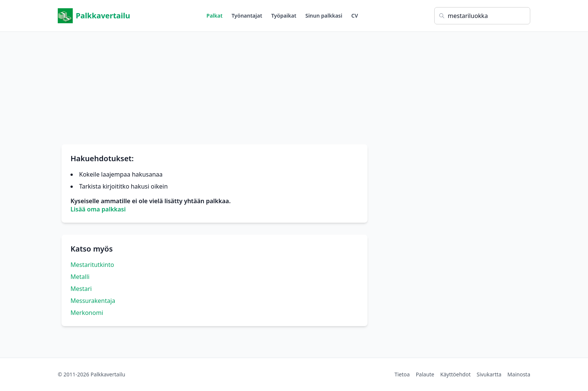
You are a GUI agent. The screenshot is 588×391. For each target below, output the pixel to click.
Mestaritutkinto (92, 265)
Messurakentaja (93, 301)
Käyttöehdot (455, 374)
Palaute (425, 374)
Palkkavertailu (94, 16)
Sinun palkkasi (324, 16)
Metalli (80, 277)
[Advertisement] (294, 84)
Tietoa (402, 374)
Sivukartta (489, 374)
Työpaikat (284, 16)
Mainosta (519, 374)
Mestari (81, 289)
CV (355, 16)
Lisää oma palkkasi (98, 209)
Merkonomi (87, 313)
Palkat (215, 16)
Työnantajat (247, 16)
